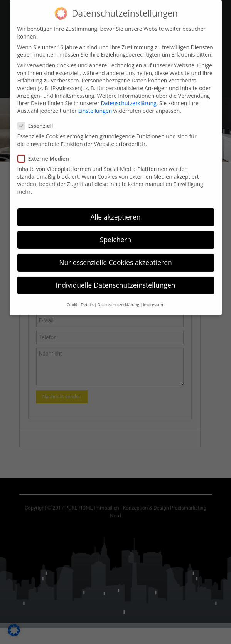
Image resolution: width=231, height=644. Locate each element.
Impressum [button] (154, 297)
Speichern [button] (115, 232)
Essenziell (38, 118)
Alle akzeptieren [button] (115, 209)
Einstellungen (95, 103)
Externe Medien (46, 151)
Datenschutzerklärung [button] (118, 297)
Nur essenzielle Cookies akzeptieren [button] (115, 255)
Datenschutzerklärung (129, 95)
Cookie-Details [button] (80, 297)
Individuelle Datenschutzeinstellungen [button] (116, 277)
